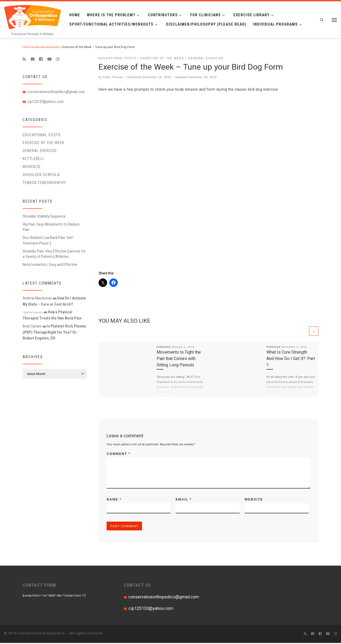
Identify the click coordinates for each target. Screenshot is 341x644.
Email (184, 500)
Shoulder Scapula (41, 175)
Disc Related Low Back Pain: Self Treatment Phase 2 (48, 240)
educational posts (47, 47)
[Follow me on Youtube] (49, 59)
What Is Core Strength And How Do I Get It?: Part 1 (291, 359)
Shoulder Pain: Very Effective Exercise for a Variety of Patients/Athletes (54, 254)
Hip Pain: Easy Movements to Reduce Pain (51, 227)
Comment (118, 454)
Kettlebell (34, 159)
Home (27, 47)
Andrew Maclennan (37, 298)
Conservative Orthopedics (41, 634)
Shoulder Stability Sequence (44, 216)
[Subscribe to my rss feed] (24, 59)
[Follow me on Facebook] (41, 59)
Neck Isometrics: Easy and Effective (50, 265)
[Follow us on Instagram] (58, 59)
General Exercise (40, 151)
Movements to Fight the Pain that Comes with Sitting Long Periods (179, 359)
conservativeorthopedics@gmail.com (56, 92)
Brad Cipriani (32, 326)
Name (114, 500)
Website (254, 500)
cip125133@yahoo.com (46, 102)
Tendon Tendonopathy (44, 183)
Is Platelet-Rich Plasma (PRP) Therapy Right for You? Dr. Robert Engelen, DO (54, 332)
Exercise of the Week (44, 143)
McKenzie (32, 167)
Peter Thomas (113, 77)
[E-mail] (33, 59)
